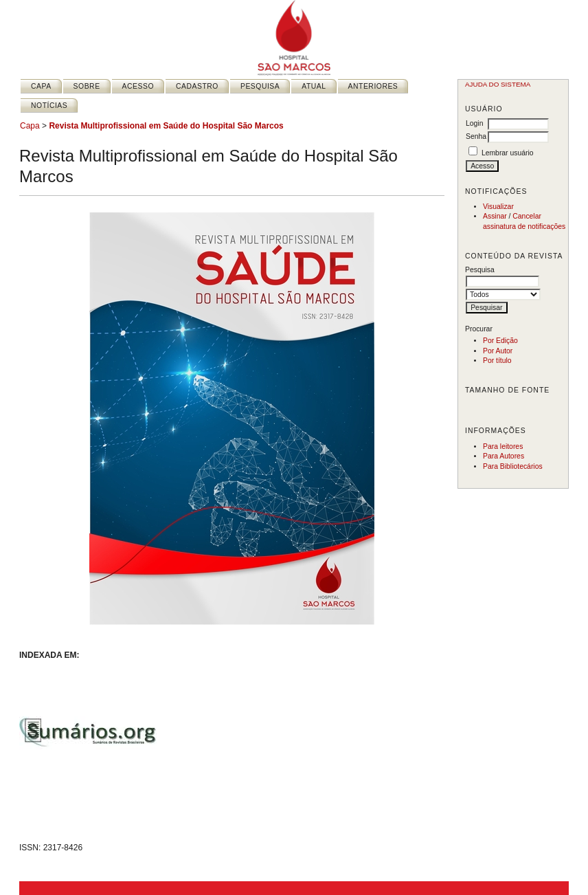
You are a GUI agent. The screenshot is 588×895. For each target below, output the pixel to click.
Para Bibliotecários (513, 466)
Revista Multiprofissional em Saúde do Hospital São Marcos (166, 126)
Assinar (495, 216)
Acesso (138, 86)
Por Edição (500, 341)
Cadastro (197, 86)
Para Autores (504, 456)
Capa (41, 86)
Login (474, 123)
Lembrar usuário (508, 153)
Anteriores (373, 86)
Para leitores (503, 446)
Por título (497, 361)
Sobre (87, 86)
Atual (314, 86)
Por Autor (498, 351)
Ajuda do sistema (498, 84)
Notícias (49, 106)
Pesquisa (260, 86)
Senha (476, 136)
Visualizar (498, 207)
